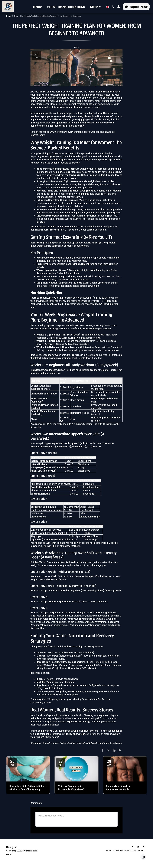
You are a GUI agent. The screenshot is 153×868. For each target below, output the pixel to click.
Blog (16, 16)
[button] (113, 7)
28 (61, 762)
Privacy (9, 854)
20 (12, 762)
